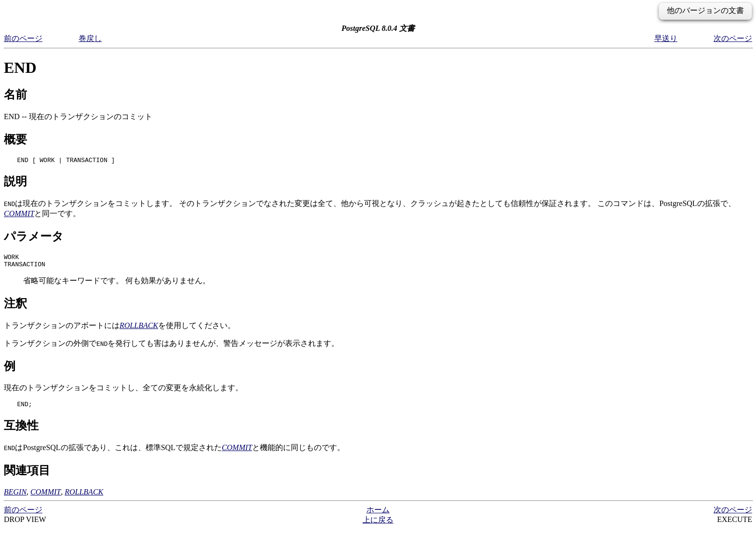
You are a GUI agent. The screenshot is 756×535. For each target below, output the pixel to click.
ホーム (378, 515)
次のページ (733, 38)
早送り (666, 38)
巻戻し (90, 38)
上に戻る (378, 526)
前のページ (23, 38)
